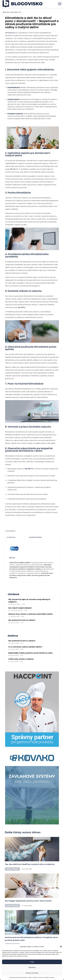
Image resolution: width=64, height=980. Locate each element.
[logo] (26, 4)
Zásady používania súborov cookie (20, 977)
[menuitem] (59, 4)
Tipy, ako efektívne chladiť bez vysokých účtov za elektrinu (30, 864)
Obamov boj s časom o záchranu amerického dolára (30, 614)
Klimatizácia (10, 33)
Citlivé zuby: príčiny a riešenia (21, 659)
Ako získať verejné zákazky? (20, 608)
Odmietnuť (32, 967)
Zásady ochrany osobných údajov (44, 977)
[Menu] (59, 4)
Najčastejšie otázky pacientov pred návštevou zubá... (31, 653)
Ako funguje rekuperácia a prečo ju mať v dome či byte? (28, 901)
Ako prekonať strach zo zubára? (22, 620)
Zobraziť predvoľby (32, 973)
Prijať (32, 962)
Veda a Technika (12, 869)
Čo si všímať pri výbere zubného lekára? (25, 647)
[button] (61, 947)
